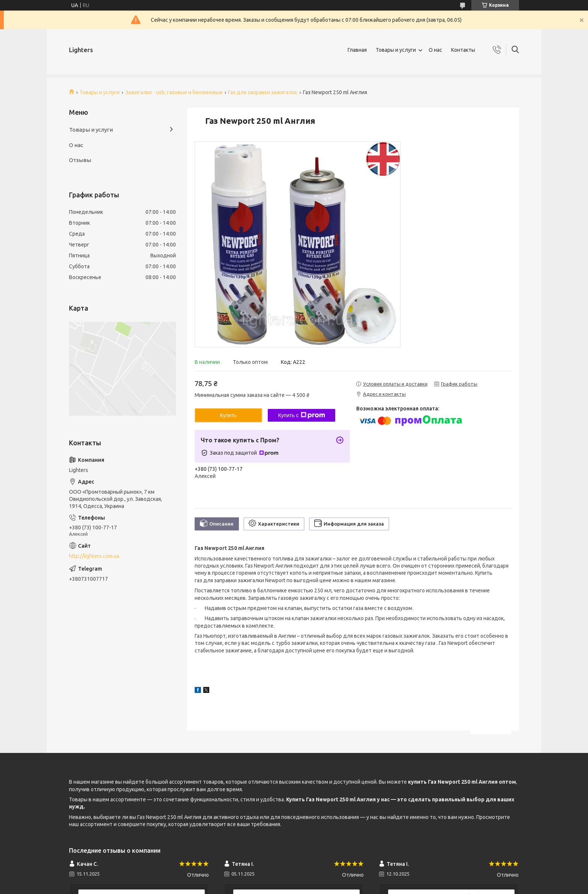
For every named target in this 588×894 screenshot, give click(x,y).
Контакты (463, 50)
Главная (357, 50)
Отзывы (80, 160)
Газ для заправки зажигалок (263, 92)
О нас (435, 50)
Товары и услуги (396, 50)
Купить (228, 415)
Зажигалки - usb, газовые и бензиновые (174, 92)
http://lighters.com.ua (94, 556)
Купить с (301, 415)
